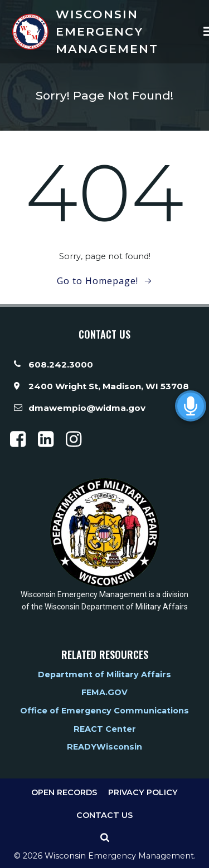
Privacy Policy (143, 792)
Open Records (64, 792)
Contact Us (104, 815)
